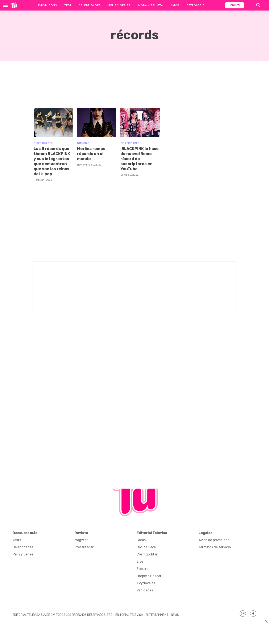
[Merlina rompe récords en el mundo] (97, 123)
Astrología (196, 5)
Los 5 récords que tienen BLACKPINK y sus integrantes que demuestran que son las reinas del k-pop (53, 161)
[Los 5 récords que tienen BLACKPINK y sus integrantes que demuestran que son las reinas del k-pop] (53, 123)
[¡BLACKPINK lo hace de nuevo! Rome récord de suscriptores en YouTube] (140, 123)
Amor (175, 5)
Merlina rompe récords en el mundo (92, 154)
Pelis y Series (119, 5)
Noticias (83, 143)
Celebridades (90, 5)
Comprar (235, 5)
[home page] (14, 5)
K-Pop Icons (47, 5)
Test (68, 5)
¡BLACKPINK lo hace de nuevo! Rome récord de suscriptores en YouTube (137, 159)
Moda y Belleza (150, 5)
